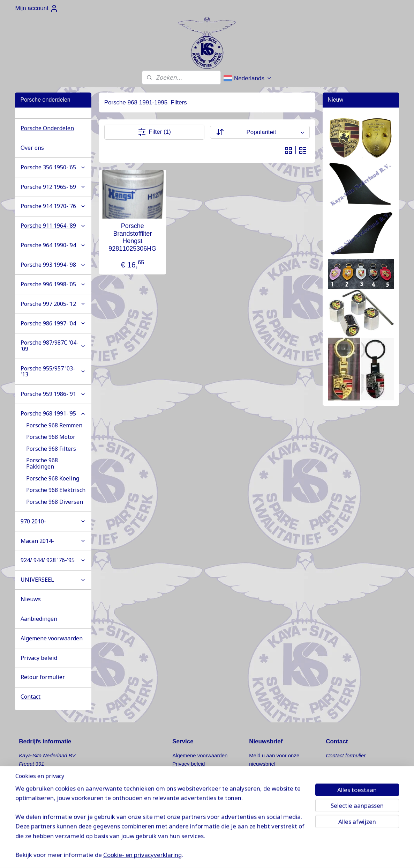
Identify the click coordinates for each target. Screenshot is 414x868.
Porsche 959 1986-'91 (53, 394)
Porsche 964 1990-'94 (53, 245)
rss (247, 855)
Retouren (183, 772)
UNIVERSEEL (53, 580)
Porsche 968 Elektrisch (56, 490)
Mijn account (36, 8)
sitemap (235, 855)
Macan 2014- (53, 541)
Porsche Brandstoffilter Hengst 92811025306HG (132, 237)
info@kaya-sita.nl (45, 814)
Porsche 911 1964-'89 (53, 226)
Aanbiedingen (39, 619)
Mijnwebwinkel (324, 855)
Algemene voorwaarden (52, 638)
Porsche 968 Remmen (54, 425)
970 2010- (53, 521)
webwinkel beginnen (270, 855)
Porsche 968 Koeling (53, 478)
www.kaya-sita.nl (46, 822)
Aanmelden (270, 782)
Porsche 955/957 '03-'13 (53, 372)
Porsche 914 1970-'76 (53, 206)
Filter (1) (154, 132)
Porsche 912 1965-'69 (53, 187)
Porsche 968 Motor (51, 437)
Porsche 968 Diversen (55, 502)
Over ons (32, 148)
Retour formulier (43, 677)
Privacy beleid (39, 658)
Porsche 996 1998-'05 (53, 284)
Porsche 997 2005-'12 (53, 304)
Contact (31, 697)
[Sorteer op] (260, 132)
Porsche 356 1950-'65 (53, 167)
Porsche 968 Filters (51, 449)
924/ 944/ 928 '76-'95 (53, 560)
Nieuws (31, 599)
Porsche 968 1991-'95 (53, 413)
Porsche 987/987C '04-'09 (53, 346)
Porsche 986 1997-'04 (53, 323)
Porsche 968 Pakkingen (42, 463)
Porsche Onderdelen (47, 128)
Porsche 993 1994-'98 (53, 265)
